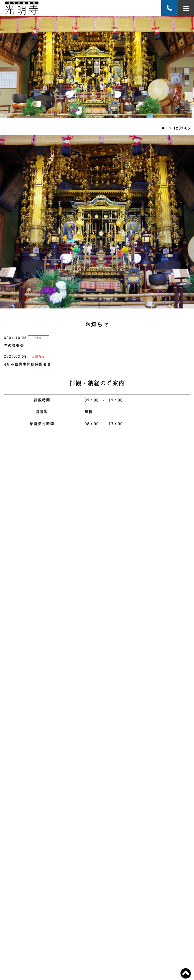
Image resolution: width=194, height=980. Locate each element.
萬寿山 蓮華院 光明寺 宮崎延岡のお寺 (22, 8)
